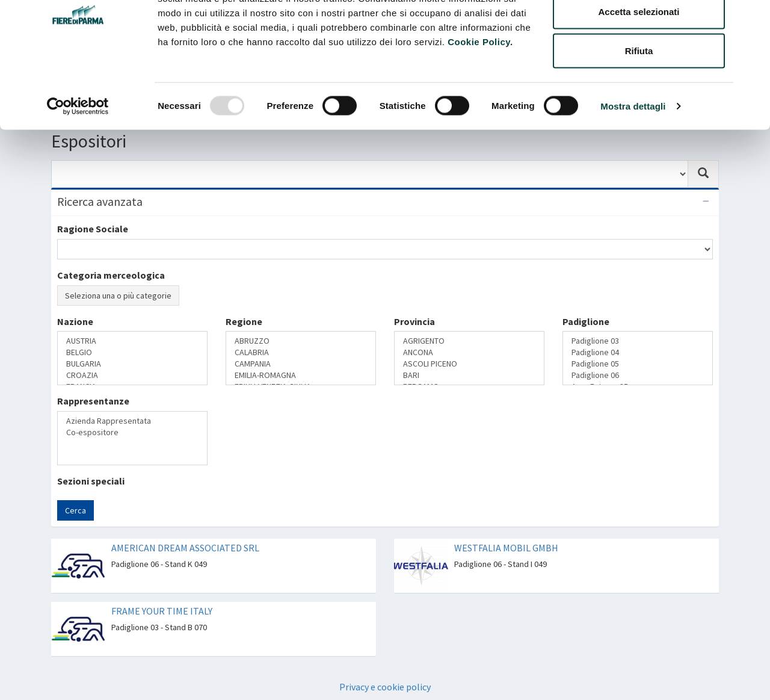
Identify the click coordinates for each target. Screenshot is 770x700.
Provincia (414, 321)
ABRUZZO (301, 341)
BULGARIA (132, 364)
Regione (244, 321)
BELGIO (132, 352)
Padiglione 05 (638, 364)
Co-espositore (132, 432)
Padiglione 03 (638, 341)
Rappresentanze (93, 401)
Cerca (75, 510)
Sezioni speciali (91, 481)
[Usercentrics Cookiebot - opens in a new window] (78, 166)
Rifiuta (639, 110)
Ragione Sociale (93, 229)
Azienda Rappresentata (132, 421)
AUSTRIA (132, 341)
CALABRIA (301, 352)
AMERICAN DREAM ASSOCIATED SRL (185, 548)
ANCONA (469, 352)
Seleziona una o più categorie (118, 296)
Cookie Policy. (480, 101)
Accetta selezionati (639, 71)
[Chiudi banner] (751, 19)
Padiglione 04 (638, 352)
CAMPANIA (301, 364)
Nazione (75, 321)
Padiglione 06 (638, 375)
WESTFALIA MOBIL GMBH (506, 548)
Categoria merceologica (111, 275)
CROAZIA (132, 375)
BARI (469, 375)
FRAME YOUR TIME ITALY (162, 611)
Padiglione (586, 321)
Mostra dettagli (633, 166)
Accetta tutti (639, 32)
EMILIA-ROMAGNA (301, 375)
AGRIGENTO (469, 341)
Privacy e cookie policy (385, 687)
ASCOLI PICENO (469, 364)
